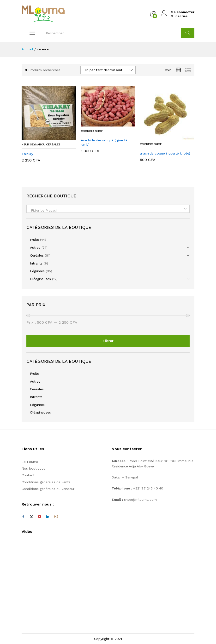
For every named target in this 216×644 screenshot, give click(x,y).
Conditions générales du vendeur (48, 489)
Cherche (188, 33)
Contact (28, 475)
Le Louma (30, 462)
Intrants (36, 263)
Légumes (37, 271)
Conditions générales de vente (46, 482)
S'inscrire (179, 16)
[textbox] (108, 210)
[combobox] (108, 209)
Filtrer (108, 341)
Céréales (37, 255)
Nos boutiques (33, 468)
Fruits (34, 240)
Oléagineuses (40, 279)
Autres (35, 247)
